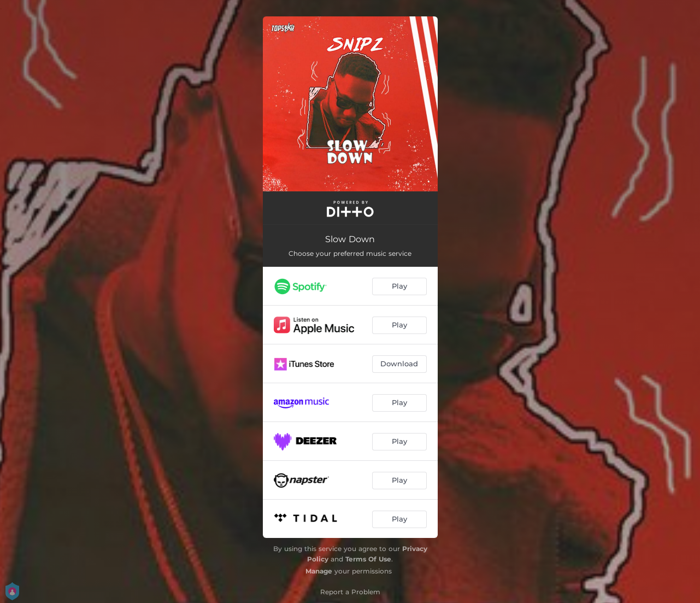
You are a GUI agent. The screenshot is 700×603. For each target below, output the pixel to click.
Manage (319, 571)
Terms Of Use (368, 559)
